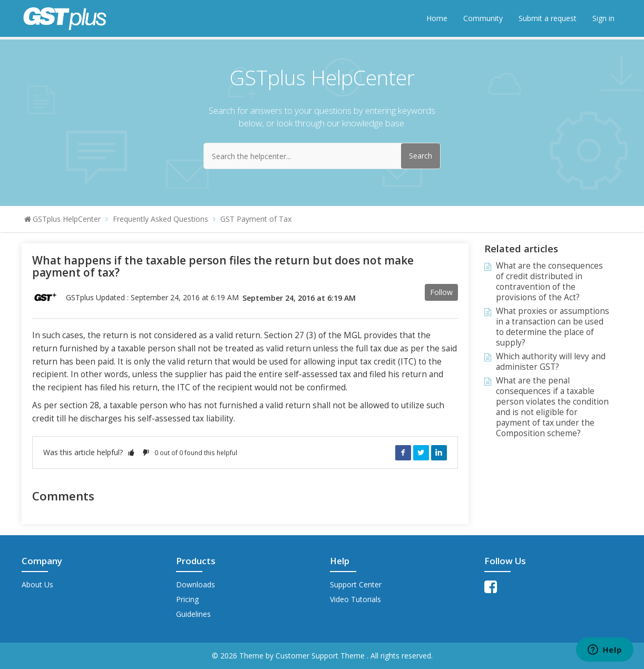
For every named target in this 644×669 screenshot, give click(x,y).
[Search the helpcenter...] (322, 156)
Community (483, 18)
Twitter (421, 452)
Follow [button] (441, 292)
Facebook (403, 452)
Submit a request (548, 18)
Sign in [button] (603, 18)
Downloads (196, 584)
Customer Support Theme (321, 656)
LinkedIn (439, 452)
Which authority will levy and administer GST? (551, 362)
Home (437, 18)
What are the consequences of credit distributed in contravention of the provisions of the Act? (549, 282)
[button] (131, 452)
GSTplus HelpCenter (67, 219)
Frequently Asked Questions (160, 219)
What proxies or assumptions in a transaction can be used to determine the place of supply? (553, 327)
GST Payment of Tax (256, 219)
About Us (37, 584)
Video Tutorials (355, 599)
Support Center (356, 584)
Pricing (187, 599)
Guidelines (193, 614)
